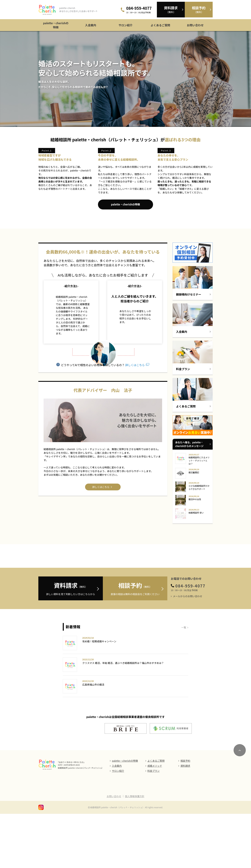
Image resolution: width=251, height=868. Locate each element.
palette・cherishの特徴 (56, 25)
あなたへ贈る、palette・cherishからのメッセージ (189, 476)
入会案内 (91, 25)
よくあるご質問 (160, 25)
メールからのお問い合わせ (188, 650)
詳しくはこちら (135, 450)
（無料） (171, 9)
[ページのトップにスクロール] (240, 804)
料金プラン (154, 825)
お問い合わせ (195, 25)
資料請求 (185, 820)
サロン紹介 (125, 25)
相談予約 (185, 815)
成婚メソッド (155, 820)
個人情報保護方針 (135, 850)
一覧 (184, 682)
